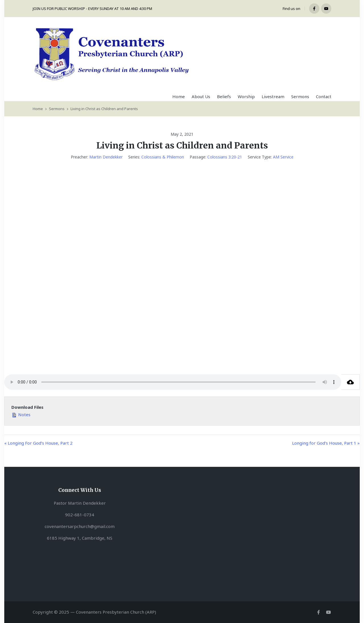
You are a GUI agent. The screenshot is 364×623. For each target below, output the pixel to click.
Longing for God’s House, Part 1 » (326, 443)
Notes (21, 414)
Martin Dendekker (106, 157)
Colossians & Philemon (163, 157)
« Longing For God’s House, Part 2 (38, 443)
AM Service (283, 157)
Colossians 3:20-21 (225, 157)
